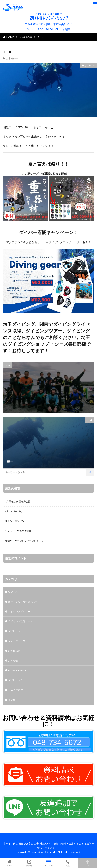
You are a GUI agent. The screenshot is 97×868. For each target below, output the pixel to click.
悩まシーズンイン (15, 521)
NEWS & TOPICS (17, 670)
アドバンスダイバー (19, 611)
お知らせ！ (14, 661)
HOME (10, 37)
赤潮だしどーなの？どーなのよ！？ (24, 541)
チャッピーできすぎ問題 (18, 531)
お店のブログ (15, 690)
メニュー (48, 863)
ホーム (10, 863)
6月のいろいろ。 (14, 511)
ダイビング (14, 631)
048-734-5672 (52, 18)
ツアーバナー (15, 592)
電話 (68, 863)
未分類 (12, 700)
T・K (41, 37)
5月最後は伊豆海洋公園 (18, 502)
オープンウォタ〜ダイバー (23, 602)
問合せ (29, 863)
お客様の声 (26, 37)
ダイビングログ (17, 680)
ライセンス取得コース (20, 621)
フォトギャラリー (18, 641)
